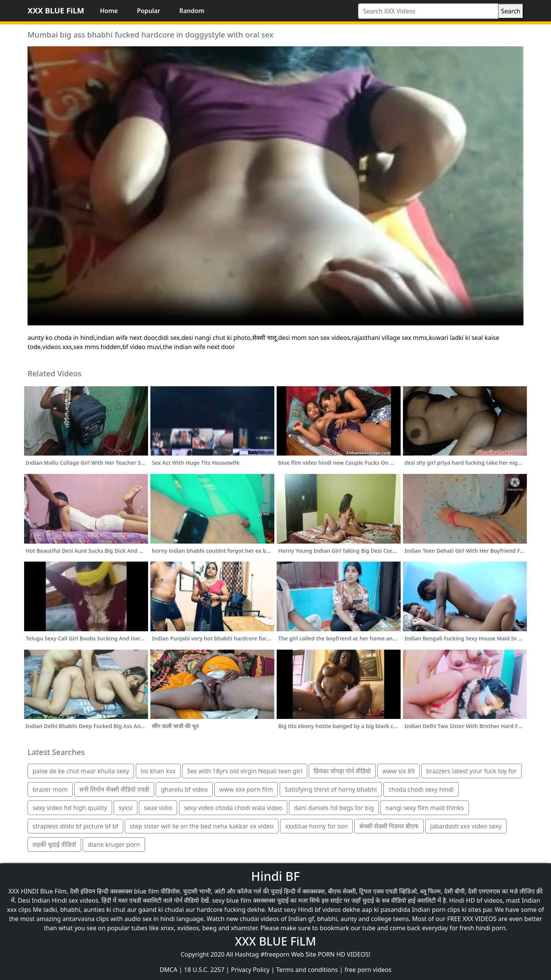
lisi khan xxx (158, 771)
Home (109, 11)
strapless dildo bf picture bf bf (75, 826)
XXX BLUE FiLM (56, 11)
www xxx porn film (246, 789)
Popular (149, 11)
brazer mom (50, 789)
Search (511, 11)
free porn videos (368, 970)
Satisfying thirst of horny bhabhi (331, 789)
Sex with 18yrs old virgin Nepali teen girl (245, 771)
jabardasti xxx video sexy (466, 826)
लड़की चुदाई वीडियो (54, 844)
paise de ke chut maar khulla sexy (81, 771)
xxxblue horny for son (316, 826)
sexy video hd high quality (70, 808)
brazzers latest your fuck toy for (472, 771)
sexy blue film (232, 900)
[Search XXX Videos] (428, 11)
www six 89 (399, 771)
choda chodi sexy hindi (421, 789)
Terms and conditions (307, 970)
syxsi (126, 808)
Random (192, 11)
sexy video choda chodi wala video (233, 808)
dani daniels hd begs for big (334, 808)
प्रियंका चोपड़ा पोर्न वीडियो (342, 771)
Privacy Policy (250, 970)
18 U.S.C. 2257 (204, 970)
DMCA (169, 970)
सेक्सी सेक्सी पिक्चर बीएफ (389, 826)
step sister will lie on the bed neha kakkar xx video (202, 826)
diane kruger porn (114, 844)
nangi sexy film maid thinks (425, 808)
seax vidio (158, 808)
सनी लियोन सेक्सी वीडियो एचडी (114, 789)
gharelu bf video (184, 789)
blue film (147, 891)
